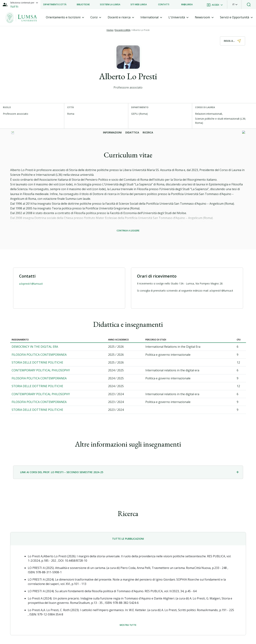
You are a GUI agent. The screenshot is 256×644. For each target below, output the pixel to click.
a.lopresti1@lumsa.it (31, 284)
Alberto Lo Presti (141, 30)
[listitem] (55, 5)
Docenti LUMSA (123, 30)
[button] (235, 5)
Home (110, 30)
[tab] (65, 17)
